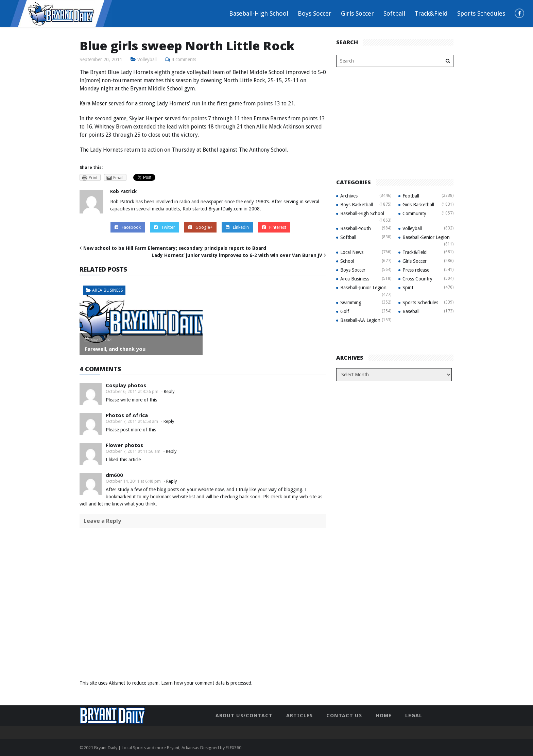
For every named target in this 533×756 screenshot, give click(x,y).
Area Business (107, 290)
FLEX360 (234, 748)
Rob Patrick (123, 191)
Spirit (408, 288)
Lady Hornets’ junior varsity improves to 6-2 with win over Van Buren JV (237, 255)
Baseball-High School (259, 13)
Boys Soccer (315, 13)
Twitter (165, 227)
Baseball (411, 311)
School (347, 261)
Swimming (351, 303)
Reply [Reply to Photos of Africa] (169, 421)
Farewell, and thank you (115, 349)
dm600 (114, 475)
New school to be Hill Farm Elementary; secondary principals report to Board (175, 248)
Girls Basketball (418, 205)
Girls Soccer (357, 13)
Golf (345, 311)
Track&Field (431, 13)
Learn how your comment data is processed (206, 683)
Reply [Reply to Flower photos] (171, 451)
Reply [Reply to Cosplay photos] (169, 391)
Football (411, 196)
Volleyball (147, 59)
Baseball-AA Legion (360, 320)
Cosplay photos (126, 385)
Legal (414, 716)
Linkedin (237, 227)
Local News (352, 252)
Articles (299, 716)
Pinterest (274, 227)
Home (384, 716)
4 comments (184, 59)
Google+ (200, 227)
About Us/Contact (244, 716)
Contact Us (344, 716)
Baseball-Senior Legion (426, 237)
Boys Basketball (357, 205)
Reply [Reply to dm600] (171, 481)
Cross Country (417, 279)
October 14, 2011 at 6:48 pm (133, 481)
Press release (416, 270)
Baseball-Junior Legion (363, 288)
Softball (394, 13)
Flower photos (124, 445)
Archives (349, 196)
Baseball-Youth (356, 228)
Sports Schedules (481, 13)
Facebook (128, 227)
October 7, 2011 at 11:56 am (133, 451)
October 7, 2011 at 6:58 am (132, 421)
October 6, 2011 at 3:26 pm (132, 391)
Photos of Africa (127, 415)
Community (414, 213)
